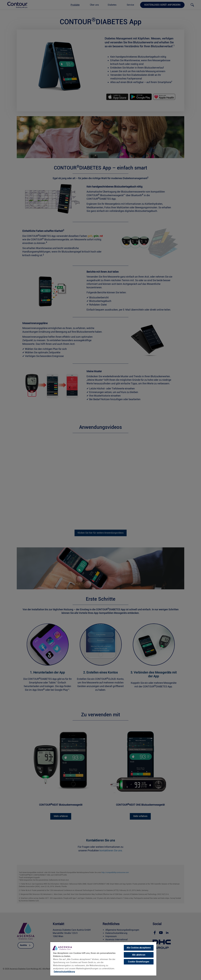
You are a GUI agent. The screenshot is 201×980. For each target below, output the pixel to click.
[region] (103, 959)
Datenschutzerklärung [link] (64, 972)
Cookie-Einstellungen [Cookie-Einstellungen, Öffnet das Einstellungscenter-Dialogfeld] (139, 962)
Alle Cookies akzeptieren (139, 948)
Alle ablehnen (139, 955)
